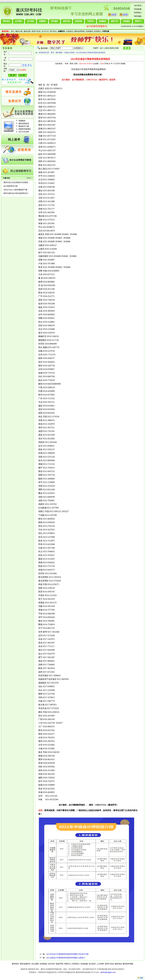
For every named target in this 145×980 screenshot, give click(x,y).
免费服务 (43, 21)
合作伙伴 (51, 964)
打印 (118, 64)
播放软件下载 (24, 126)
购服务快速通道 (25, 129)
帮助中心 (138, 21)
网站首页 (7, 21)
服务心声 (114, 21)
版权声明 (60, 964)
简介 (13, 31)
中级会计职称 (69, 53)
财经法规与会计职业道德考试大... (16, 193)
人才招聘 (100, 964)
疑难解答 (102, 21)
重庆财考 (15, 964)
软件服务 (55, 21)
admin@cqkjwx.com (108, 972)
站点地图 (35, 964)
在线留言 (70, 31)
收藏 (123, 64)
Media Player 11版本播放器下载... (16, 190)
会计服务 (19, 21)
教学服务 (59, 53)
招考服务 (89, 31)
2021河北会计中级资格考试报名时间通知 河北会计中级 (67, 954)
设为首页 (138, 6)
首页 (52, 53)
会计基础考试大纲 (11, 186)
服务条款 (118, 964)
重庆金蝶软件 (25, 964)
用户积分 (53, 31)
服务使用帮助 (80, 31)
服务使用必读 (24, 123)
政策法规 (78, 21)
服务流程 (27, 31)
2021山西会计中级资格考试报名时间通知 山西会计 (66, 958)
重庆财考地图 (128, 964)
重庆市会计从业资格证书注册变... (16, 182)
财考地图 (138, 16)
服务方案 (67, 21)
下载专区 (90, 21)
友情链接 (43, 964)
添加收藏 (138, 9)
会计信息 (31, 21)
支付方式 (45, 31)
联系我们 (138, 13)
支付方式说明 (24, 132)
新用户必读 (36, 31)
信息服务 (126, 21)
